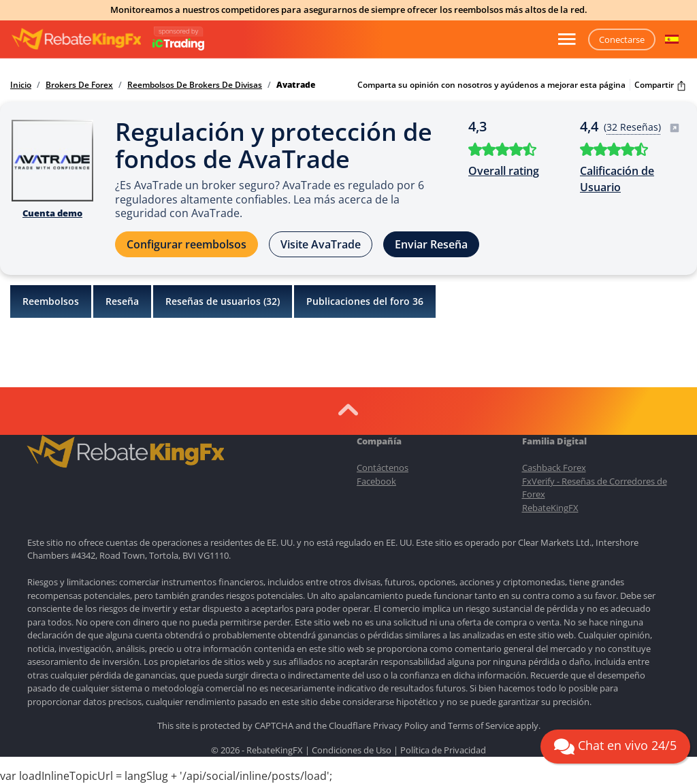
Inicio (21, 85)
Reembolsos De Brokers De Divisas (195, 85)
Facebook (376, 481)
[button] (672, 39)
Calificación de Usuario (617, 179)
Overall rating (504, 171)
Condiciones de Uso (352, 750)
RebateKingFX (550, 508)
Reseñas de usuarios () (223, 301)
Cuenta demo (52, 213)
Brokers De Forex (79, 85)
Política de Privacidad (443, 750)
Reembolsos (51, 301)
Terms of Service (481, 725)
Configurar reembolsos (187, 244)
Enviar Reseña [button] (431, 244)
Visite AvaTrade (321, 244)
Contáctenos (383, 468)
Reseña (122, 301)
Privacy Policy (401, 725)
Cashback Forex (554, 468)
